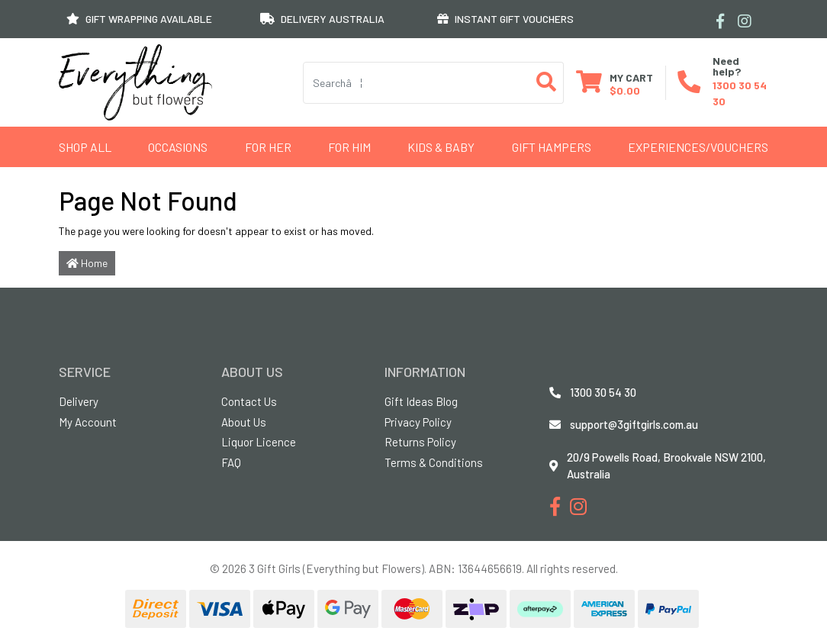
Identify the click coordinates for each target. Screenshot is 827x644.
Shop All (85, 147)
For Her (268, 147)
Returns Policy (420, 442)
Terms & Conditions (434, 462)
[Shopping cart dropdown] (615, 83)
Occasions (178, 147)
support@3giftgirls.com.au (634, 424)
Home (87, 263)
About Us (244, 422)
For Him (349, 147)
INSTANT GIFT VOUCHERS (505, 19)
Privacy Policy (418, 422)
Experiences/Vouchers (698, 147)
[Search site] (547, 83)
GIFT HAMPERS (552, 147)
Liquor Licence (259, 442)
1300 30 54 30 (603, 392)
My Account (88, 422)
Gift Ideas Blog (421, 401)
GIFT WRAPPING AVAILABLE (139, 19)
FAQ (231, 462)
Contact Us (249, 401)
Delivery (79, 401)
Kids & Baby (441, 147)
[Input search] (417, 83)
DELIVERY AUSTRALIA (322, 19)
